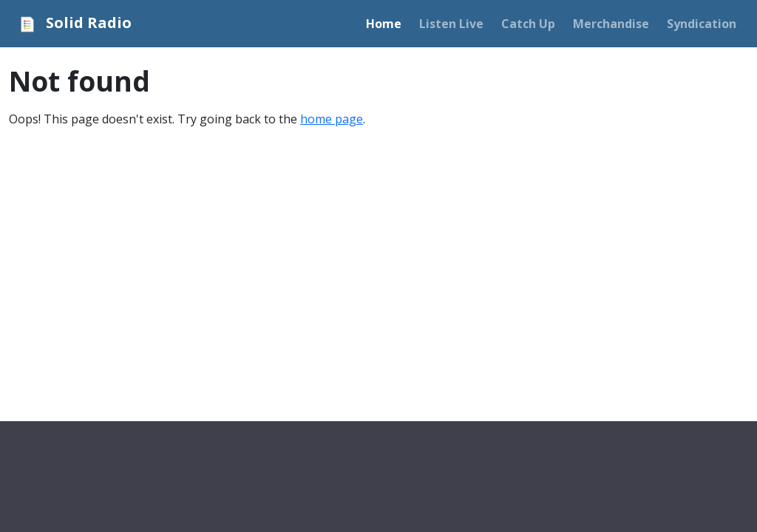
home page (332, 119)
